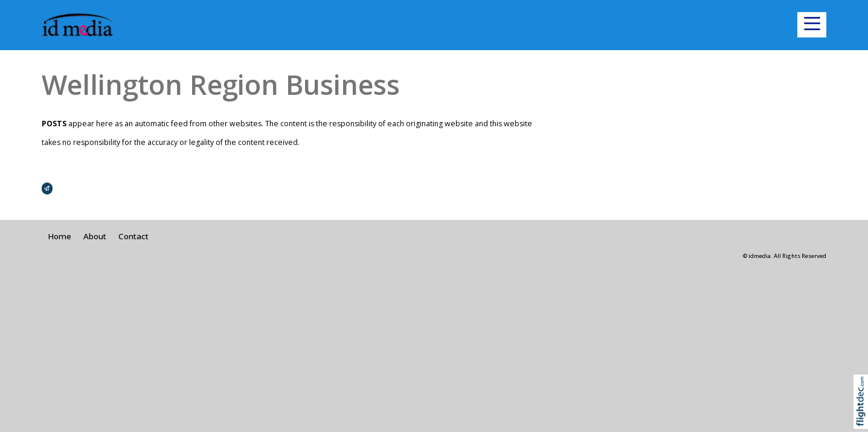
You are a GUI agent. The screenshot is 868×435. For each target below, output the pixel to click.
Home (59, 236)
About (95, 236)
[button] (812, 25)
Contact (133, 236)
